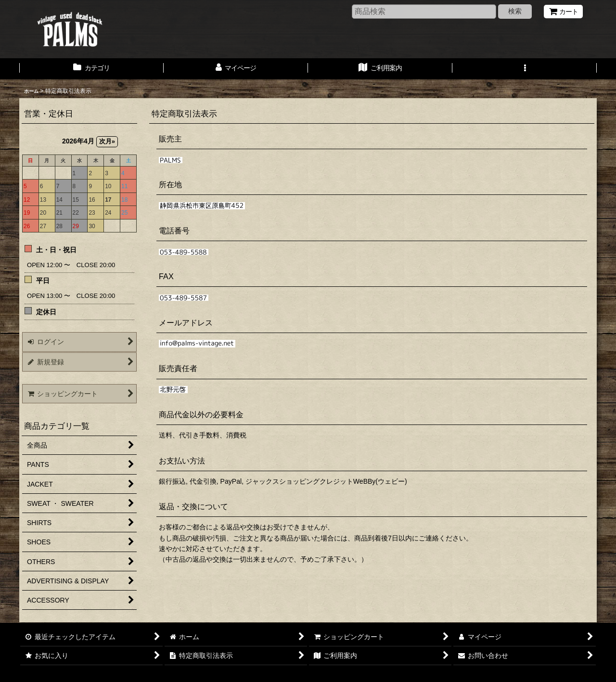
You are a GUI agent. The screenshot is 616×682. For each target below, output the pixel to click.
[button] (525, 69)
